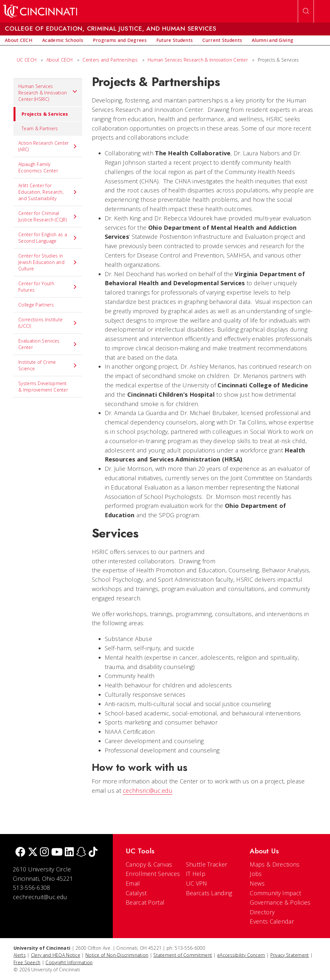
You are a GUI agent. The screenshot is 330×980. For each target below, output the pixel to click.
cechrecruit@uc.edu (40, 897)
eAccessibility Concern (241, 955)
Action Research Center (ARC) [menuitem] (48, 146)
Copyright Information (69, 962)
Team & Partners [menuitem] (40, 128)
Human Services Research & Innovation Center (198, 60)
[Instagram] (44, 853)
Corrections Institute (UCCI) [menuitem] (48, 323)
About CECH (60, 60)
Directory (262, 912)
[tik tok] (93, 853)
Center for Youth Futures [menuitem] (48, 287)
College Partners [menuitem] (36, 305)
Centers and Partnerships (110, 60)
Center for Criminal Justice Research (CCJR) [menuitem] (48, 216)
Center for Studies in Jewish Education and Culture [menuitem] (48, 262)
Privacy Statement (290, 955)
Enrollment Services (153, 874)
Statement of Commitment (183, 955)
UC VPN (197, 883)
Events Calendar (272, 921)
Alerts (20, 955)
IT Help (196, 874)
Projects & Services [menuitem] (41, 114)
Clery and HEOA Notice (56, 955)
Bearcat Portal (145, 902)
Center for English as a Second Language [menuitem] (48, 238)
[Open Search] (306, 11)
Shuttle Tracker (207, 864)
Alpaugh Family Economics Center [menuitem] (38, 167)
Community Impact (275, 893)
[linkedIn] (69, 853)
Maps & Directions (275, 864)
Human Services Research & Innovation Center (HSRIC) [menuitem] (48, 93)
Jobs (256, 874)
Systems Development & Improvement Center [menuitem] (43, 387)
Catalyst (136, 893)
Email (133, 883)
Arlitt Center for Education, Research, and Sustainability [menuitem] (48, 192)
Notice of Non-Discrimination (117, 955)
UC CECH (27, 60)
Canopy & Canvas (149, 864)
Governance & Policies (280, 902)
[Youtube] (57, 853)
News (257, 883)
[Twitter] (33, 853)
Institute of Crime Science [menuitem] (48, 365)
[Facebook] (20, 853)
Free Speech (27, 962)
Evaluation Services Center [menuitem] (48, 344)
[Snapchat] (81, 853)
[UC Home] (40, 11)
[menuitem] (19, 40)
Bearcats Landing (209, 893)
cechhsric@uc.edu (148, 791)
